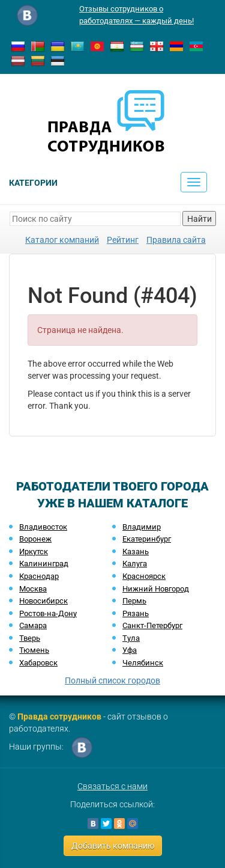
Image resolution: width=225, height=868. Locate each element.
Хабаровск (38, 663)
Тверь (30, 638)
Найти (199, 219)
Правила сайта (176, 240)
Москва (33, 589)
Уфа (130, 650)
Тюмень (34, 650)
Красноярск (144, 576)
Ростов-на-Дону (48, 613)
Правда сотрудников (59, 717)
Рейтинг (123, 240)
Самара (33, 625)
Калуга (135, 564)
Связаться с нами (112, 786)
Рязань (136, 613)
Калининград (44, 564)
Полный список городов (112, 680)
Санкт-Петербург (152, 625)
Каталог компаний (62, 240)
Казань (136, 552)
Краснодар (39, 576)
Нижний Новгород (156, 589)
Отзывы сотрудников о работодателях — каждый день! (136, 15)
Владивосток (43, 527)
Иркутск (34, 552)
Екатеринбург (147, 539)
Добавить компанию (113, 846)
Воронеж (35, 539)
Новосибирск (43, 601)
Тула (131, 638)
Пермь (134, 601)
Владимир (142, 527)
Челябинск (143, 663)
